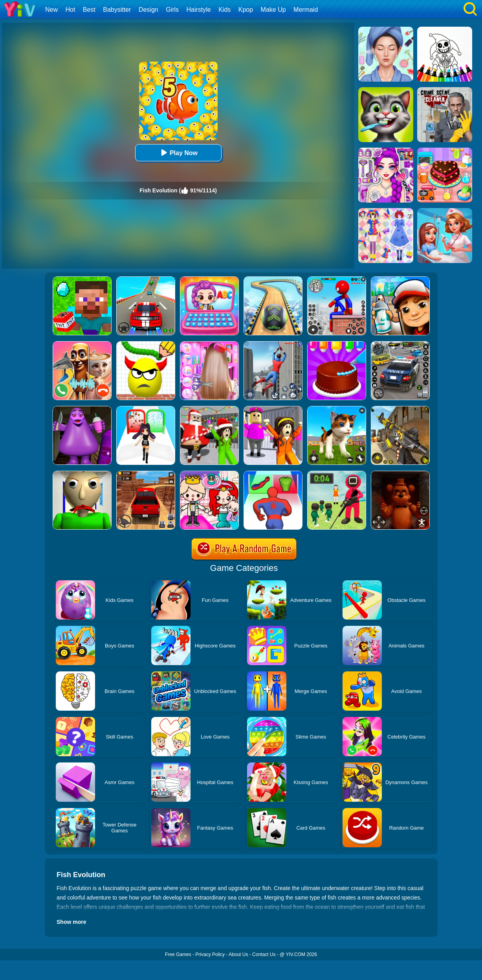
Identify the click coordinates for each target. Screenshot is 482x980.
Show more (71, 922)
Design (148, 10)
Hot (70, 10)
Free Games (178, 954)
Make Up (273, 10)
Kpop (246, 10)
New (51, 10)
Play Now (178, 153)
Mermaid (306, 10)
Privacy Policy (210, 954)
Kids (225, 10)
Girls (172, 10)
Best (89, 10)
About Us (238, 954)
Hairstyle (199, 10)
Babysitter (117, 10)
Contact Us (264, 954)
